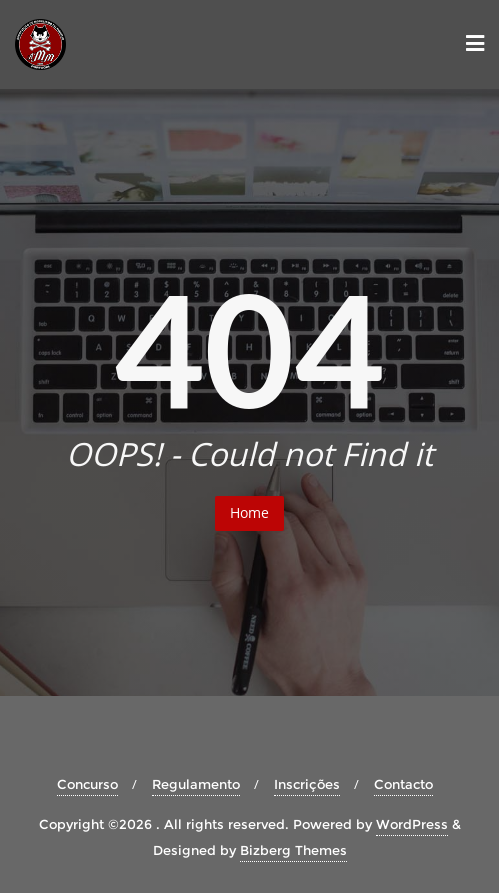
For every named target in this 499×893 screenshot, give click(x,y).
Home (249, 512)
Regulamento (196, 784)
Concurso (87, 784)
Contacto (403, 784)
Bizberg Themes (293, 850)
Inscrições (307, 784)
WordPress (412, 824)
